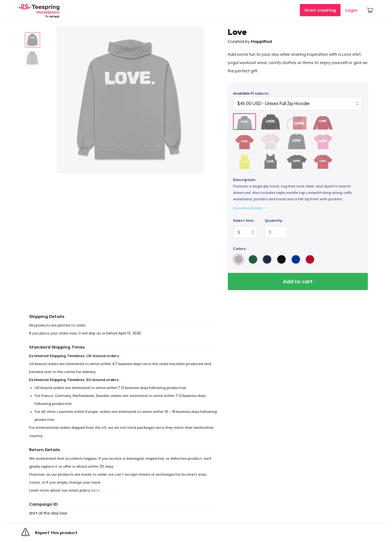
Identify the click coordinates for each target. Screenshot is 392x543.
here (95, 490)
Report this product (49, 533)
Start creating (320, 10)
